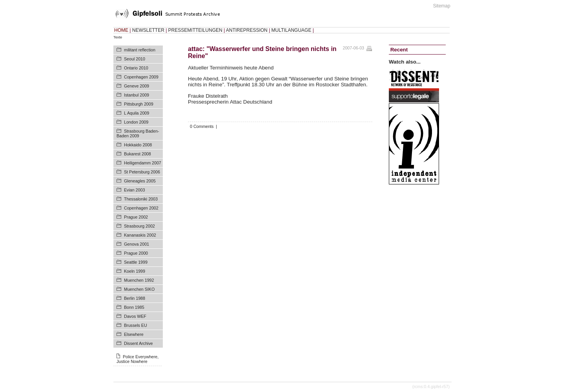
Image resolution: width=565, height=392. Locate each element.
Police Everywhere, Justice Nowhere (138, 359)
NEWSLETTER (148, 30)
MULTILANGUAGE (292, 30)
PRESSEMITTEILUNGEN (195, 30)
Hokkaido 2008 (138, 145)
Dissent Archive (138, 343)
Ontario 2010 (136, 68)
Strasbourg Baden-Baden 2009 (138, 133)
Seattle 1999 (136, 262)
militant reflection (140, 50)
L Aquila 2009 (137, 113)
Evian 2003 (134, 190)
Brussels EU (136, 325)
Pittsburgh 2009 (139, 104)
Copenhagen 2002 (141, 208)
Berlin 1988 (135, 298)
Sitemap (442, 6)
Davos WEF (135, 316)
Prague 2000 (136, 253)
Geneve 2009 (137, 86)
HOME (121, 30)
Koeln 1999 (135, 271)
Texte (118, 37)
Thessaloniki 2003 (141, 199)
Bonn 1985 (134, 307)
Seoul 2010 (135, 59)
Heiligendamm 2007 (143, 163)
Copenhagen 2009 (141, 77)
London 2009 (136, 122)
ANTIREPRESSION (247, 30)
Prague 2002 (136, 217)
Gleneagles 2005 (140, 181)
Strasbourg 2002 (139, 226)
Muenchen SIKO (139, 289)
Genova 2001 (137, 244)
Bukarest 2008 (138, 154)
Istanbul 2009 (137, 95)
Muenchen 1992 (139, 280)
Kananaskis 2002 (140, 235)
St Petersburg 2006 (142, 172)
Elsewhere (134, 334)
